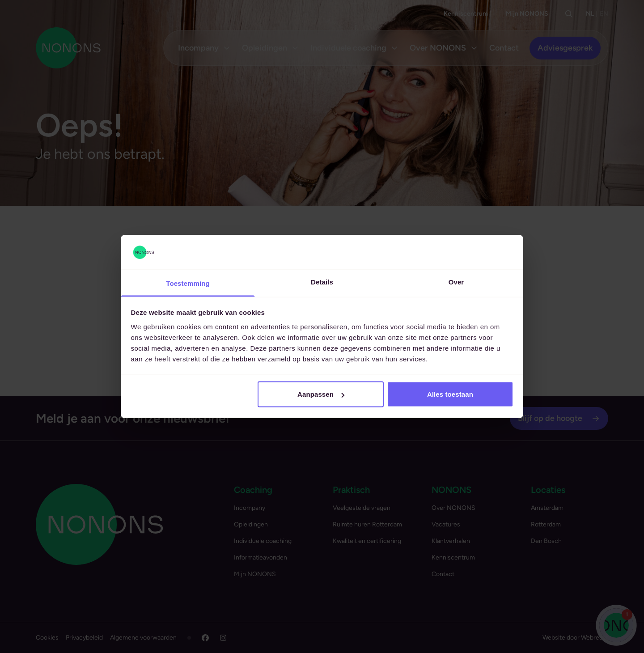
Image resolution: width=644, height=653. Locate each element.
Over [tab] (456, 282)
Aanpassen (321, 394)
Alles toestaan (450, 394)
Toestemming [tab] (188, 283)
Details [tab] (322, 282)
